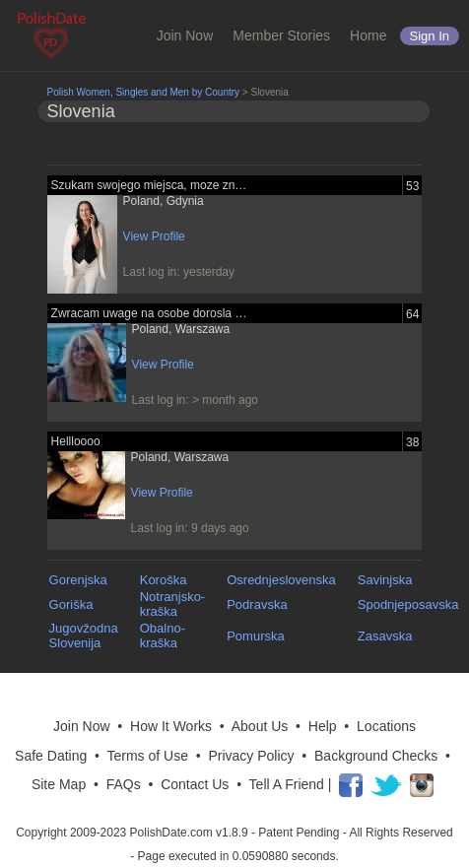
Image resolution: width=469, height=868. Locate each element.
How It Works (171, 726)
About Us (260, 726)
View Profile (154, 236)
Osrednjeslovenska (281, 580)
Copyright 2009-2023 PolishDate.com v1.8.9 (132, 833)
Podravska (257, 604)
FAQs (124, 784)
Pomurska (256, 636)
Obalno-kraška (163, 635)
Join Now (185, 35)
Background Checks (376, 756)
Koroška (164, 580)
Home (368, 35)
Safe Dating (51, 756)
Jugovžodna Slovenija (84, 635)
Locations (386, 726)
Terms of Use (147, 756)
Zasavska (385, 636)
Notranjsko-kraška (172, 604)
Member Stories (281, 35)
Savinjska (385, 580)
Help (323, 726)
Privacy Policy (251, 756)
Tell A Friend (287, 784)
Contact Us (195, 784)
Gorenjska (78, 580)
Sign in (430, 36)
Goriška (71, 604)
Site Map (59, 784)
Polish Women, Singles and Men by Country (143, 92)
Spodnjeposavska (408, 604)
